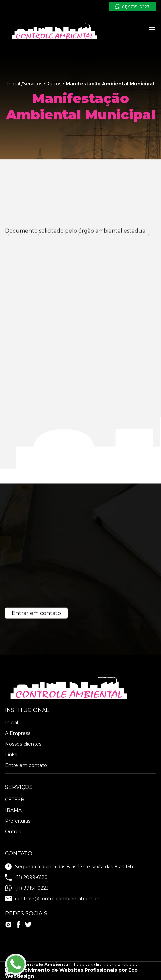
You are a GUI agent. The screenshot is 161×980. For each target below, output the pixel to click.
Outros (13, 832)
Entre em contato (26, 765)
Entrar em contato (36, 615)
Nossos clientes (23, 744)
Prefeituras (18, 821)
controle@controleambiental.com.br (52, 899)
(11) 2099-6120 (26, 877)
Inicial (11, 723)
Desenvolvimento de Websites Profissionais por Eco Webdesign (71, 973)
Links (11, 755)
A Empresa (18, 733)
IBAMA (13, 810)
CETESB (15, 800)
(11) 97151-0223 (132, 7)
